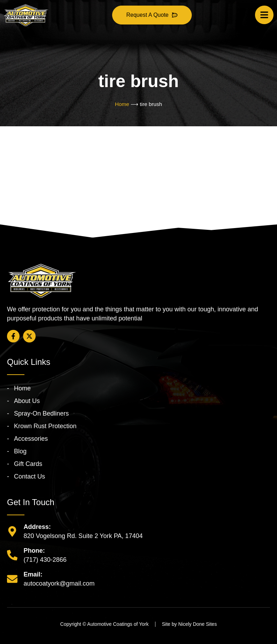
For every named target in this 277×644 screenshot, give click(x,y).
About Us (27, 401)
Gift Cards (28, 464)
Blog (20, 451)
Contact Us (30, 476)
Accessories (31, 439)
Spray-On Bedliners (41, 413)
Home (122, 104)
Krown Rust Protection (45, 426)
